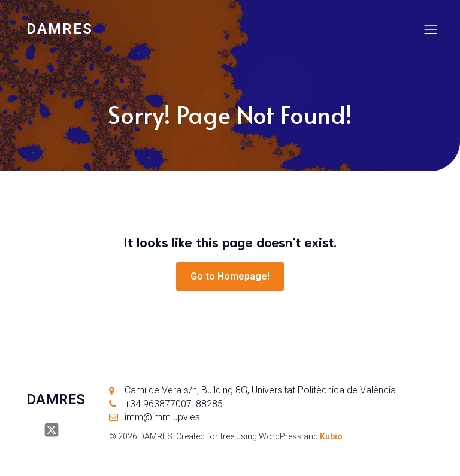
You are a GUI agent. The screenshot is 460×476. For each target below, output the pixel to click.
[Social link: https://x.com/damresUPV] (56, 430)
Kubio (331, 436)
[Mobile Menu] (431, 29)
